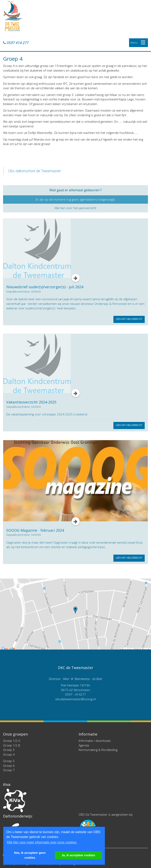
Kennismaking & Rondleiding (98, 750)
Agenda (84, 745)
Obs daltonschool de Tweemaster (35, 171)
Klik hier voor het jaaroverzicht (75, 208)
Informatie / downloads (95, 741)
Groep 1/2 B (12, 745)
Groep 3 (9, 750)
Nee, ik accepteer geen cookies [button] (30, 855)
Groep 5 (9, 761)
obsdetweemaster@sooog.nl (75, 699)
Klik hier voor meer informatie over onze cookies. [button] (42, 842)
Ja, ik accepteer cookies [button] (78, 855)
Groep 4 (9, 754)
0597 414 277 (16, 43)
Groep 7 (9, 770)
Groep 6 (9, 766)
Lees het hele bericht (129, 319)
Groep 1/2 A (12, 741)
